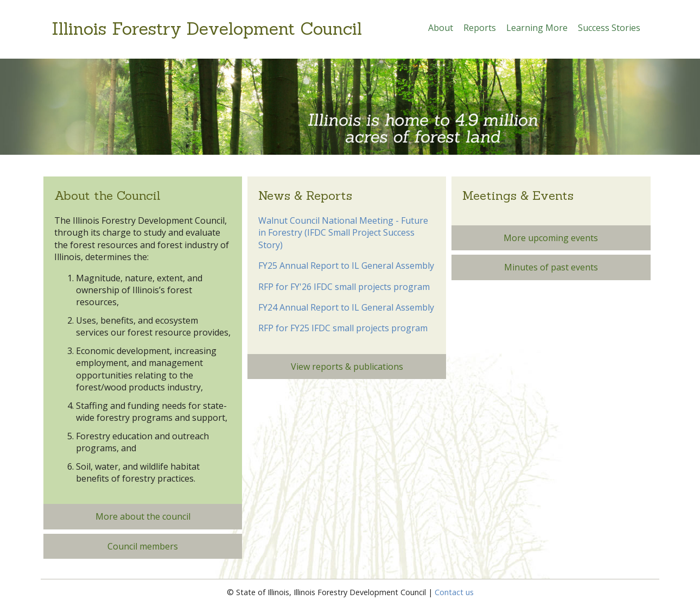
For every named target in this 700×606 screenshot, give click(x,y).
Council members (143, 546)
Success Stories (609, 28)
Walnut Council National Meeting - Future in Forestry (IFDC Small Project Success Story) (343, 233)
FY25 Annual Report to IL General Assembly (346, 266)
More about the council (143, 516)
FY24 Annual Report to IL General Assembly (346, 307)
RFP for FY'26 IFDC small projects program (344, 287)
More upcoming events (551, 238)
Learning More (537, 28)
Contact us (454, 592)
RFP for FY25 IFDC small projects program (343, 328)
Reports (480, 28)
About (441, 28)
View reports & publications (347, 367)
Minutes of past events (551, 267)
